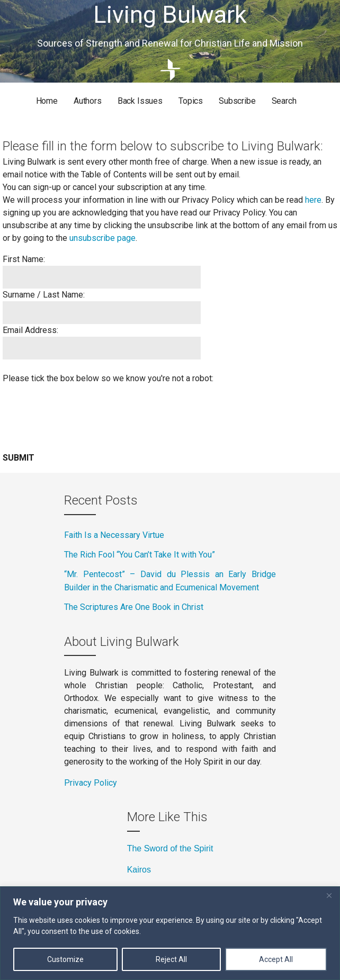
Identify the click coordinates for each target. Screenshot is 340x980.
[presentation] (83, 414)
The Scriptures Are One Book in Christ (135, 607)
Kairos (139, 870)
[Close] (329, 895)
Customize (65, 959)
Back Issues (140, 101)
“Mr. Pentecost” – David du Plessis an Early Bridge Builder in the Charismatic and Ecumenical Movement (170, 581)
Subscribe (237, 101)
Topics (191, 101)
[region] (170, 933)
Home (47, 101)
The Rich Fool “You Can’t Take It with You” (140, 555)
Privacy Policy (91, 783)
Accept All (276, 959)
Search (284, 101)
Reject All (171, 959)
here (313, 200)
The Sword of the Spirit (170, 848)
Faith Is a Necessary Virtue (115, 535)
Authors (88, 101)
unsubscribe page (102, 238)
